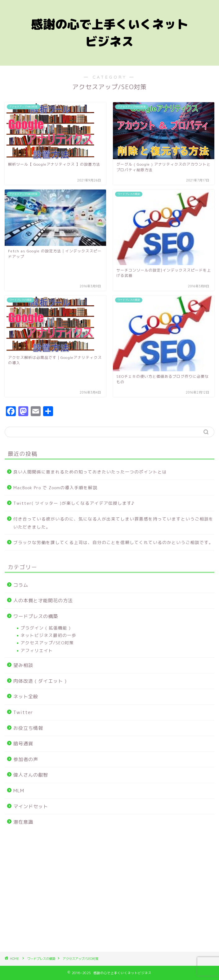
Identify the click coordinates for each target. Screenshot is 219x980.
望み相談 (23, 665)
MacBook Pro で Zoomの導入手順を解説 (55, 488)
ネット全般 (26, 697)
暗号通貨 (23, 744)
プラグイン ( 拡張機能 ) (46, 628)
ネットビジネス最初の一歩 (48, 635)
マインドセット (31, 806)
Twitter (23, 712)
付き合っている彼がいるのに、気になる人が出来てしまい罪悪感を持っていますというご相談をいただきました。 (113, 523)
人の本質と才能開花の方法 (43, 601)
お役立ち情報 (28, 728)
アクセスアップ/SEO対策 (47, 643)
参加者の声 (26, 759)
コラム (21, 585)
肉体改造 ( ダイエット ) (40, 681)
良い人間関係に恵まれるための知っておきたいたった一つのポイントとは (90, 472)
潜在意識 (23, 822)
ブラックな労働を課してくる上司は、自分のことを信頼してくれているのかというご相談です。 (113, 542)
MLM (19, 791)
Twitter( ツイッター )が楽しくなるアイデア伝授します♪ (74, 503)
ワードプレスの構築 (36, 616)
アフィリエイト (37, 650)
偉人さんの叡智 (31, 775)
